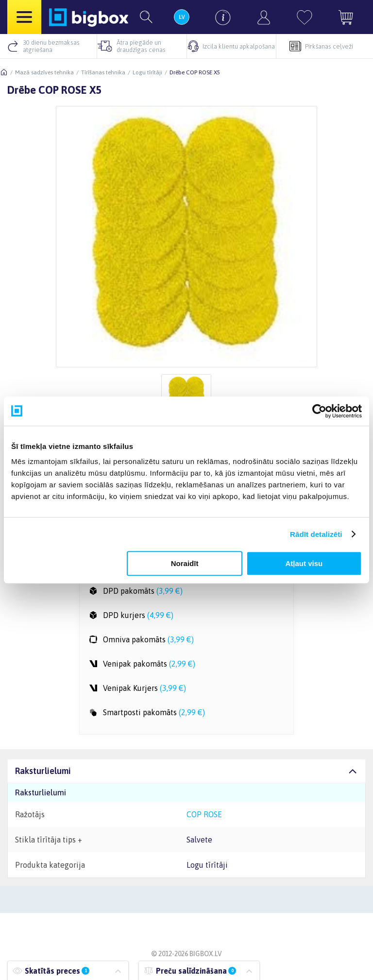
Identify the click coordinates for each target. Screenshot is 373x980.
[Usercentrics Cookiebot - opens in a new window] (319, 411)
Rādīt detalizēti (316, 534)
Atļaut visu (304, 563)
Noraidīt (185, 563)
